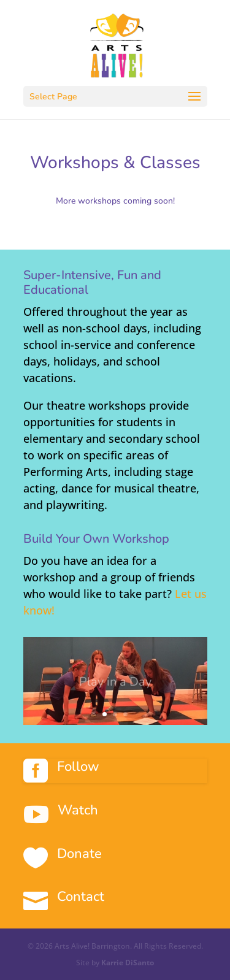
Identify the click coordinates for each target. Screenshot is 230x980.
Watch (78, 810)
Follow (78, 767)
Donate (79, 854)
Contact (81, 897)
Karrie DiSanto (128, 963)
